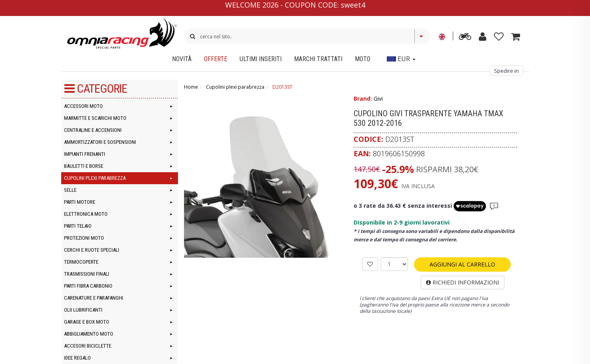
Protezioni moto (84, 238)
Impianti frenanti (85, 154)
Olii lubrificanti (83, 310)
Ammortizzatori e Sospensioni (100, 142)
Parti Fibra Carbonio (88, 286)
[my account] (483, 38)
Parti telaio (78, 226)
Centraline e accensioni (93, 130)
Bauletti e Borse (84, 166)
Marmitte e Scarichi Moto (95, 118)
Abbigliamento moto (89, 334)
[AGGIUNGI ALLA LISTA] (370, 264)
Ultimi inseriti (261, 59)
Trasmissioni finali (87, 274)
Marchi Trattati (318, 59)
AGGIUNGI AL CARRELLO (462, 264)
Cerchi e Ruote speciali (92, 250)
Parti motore (80, 202)
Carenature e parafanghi (94, 298)
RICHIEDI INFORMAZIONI (463, 282)
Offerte (216, 59)
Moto (363, 59)
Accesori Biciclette (88, 346)
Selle (70, 190)
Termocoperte (81, 262)
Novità (182, 59)
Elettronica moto (86, 214)
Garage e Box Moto (87, 322)
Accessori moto (83, 106)
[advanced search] (465, 38)
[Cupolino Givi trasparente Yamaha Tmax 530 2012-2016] (266, 176)
